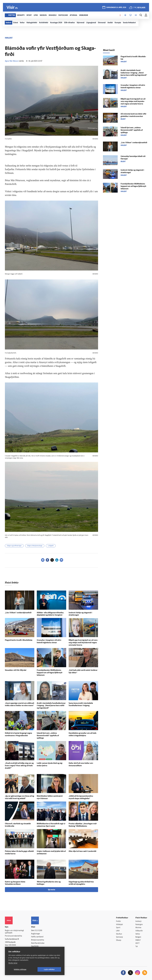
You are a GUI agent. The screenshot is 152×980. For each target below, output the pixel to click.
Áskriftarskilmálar (38, 943)
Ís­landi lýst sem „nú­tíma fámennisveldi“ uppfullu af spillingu (48, 736)
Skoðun (119, 934)
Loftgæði (51, 546)
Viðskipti (119, 925)
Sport (118, 928)
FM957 (138, 940)
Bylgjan (138, 937)
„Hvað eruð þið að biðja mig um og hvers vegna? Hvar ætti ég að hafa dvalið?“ (19, 766)
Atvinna (138, 928)
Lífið (118, 931)
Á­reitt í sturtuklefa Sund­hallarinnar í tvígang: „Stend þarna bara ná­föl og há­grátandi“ (51, 706)
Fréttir (118, 921)
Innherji (138, 921)
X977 (137, 943)
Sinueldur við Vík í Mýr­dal (16, 670)
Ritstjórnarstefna (38, 940)
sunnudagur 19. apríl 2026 (116, 8)
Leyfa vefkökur (49, 969)
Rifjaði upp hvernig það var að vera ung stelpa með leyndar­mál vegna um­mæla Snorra (83, 643)
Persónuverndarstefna (13, 936)
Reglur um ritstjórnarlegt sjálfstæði (14, 932)
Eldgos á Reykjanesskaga (35, 546)
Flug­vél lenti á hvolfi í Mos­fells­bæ (19, 640)
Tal (137, 947)
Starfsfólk (35, 946)
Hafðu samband (37, 937)
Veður (138, 934)
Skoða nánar (13, 963)
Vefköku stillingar (20, 969)
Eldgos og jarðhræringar (14, 546)
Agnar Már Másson (12, 61)
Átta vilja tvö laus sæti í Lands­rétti (82, 851)
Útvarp (119, 940)
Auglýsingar (36, 934)
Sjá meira (51, 890)
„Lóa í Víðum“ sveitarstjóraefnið (18, 613)
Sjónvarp (119, 937)
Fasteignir (139, 925)
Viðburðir (139, 931)
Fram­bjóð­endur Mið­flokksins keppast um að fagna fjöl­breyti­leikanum (50, 673)
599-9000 (12, 945)
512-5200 (38, 931)
